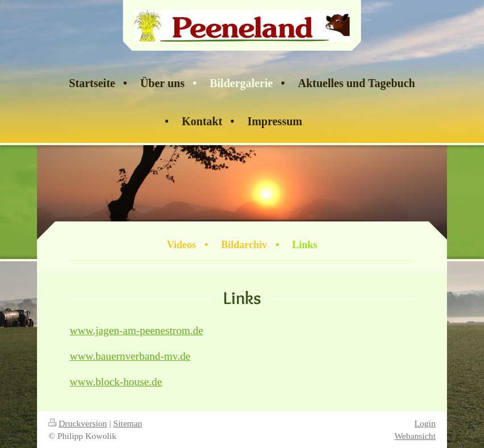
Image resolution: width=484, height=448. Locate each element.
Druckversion (78, 423)
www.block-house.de (116, 382)
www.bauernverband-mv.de (130, 356)
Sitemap (128, 423)
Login (425, 423)
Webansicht (415, 436)
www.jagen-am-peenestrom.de (137, 330)
